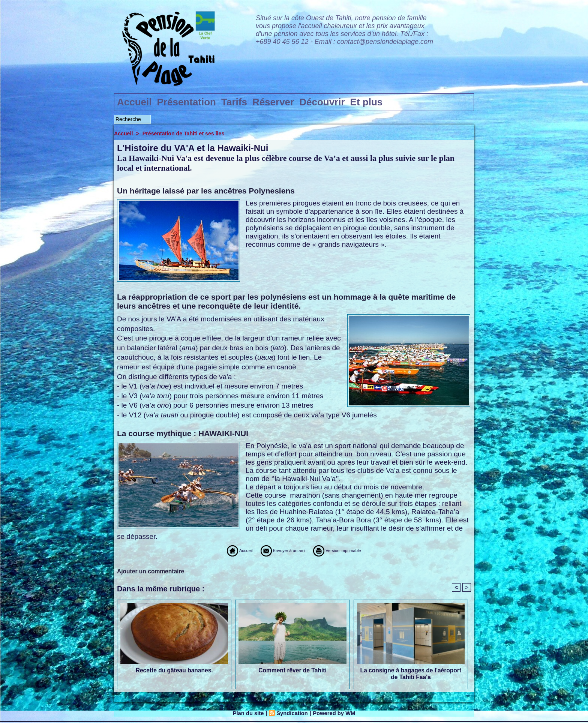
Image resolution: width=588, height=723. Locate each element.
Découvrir (322, 102)
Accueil (134, 102)
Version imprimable (354, 550)
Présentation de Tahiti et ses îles (187, 133)
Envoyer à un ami (275, 550)
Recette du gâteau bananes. (174, 671)
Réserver (273, 102)
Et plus (367, 102)
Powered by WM (337, 714)
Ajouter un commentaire (151, 571)
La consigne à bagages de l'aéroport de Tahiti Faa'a (411, 675)
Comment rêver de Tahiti (292, 671)
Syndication (292, 714)
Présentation (187, 102)
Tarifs (234, 102)
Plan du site (245, 714)
